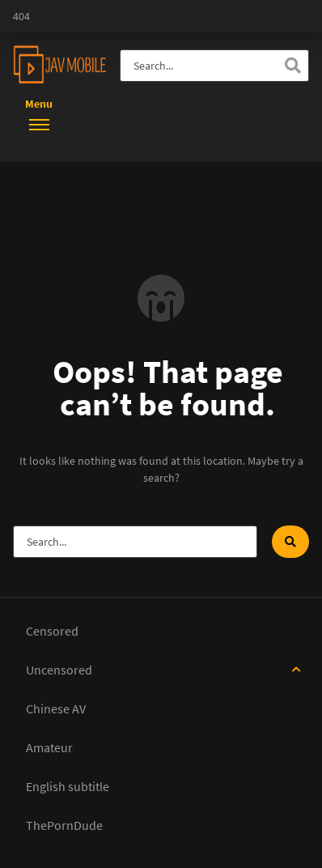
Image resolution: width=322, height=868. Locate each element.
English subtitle (68, 786)
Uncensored (59, 670)
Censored (52, 631)
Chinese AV (56, 708)
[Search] (293, 66)
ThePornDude (64, 825)
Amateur (49, 747)
